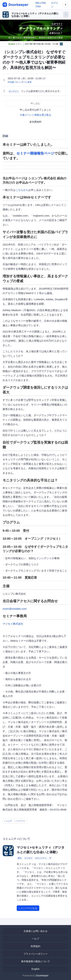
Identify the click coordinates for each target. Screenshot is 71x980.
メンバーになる (28, 908)
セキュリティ (41, 858)
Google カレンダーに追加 (20, 82)
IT (50, 858)
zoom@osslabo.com (15, 609)
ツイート (21, 821)
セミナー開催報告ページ (35, 153)
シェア (8, 821)
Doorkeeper (42, 976)
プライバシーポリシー (35, 954)
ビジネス (28, 858)
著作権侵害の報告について (35, 961)
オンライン (14, 91)
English (35, 969)
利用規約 (35, 946)
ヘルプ (35, 939)
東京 (20, 858)
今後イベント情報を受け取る (35, 115)
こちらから (22, 190)
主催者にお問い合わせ (35, 931)
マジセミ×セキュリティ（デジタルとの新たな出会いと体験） (35, 15)
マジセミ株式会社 (13, 624)
